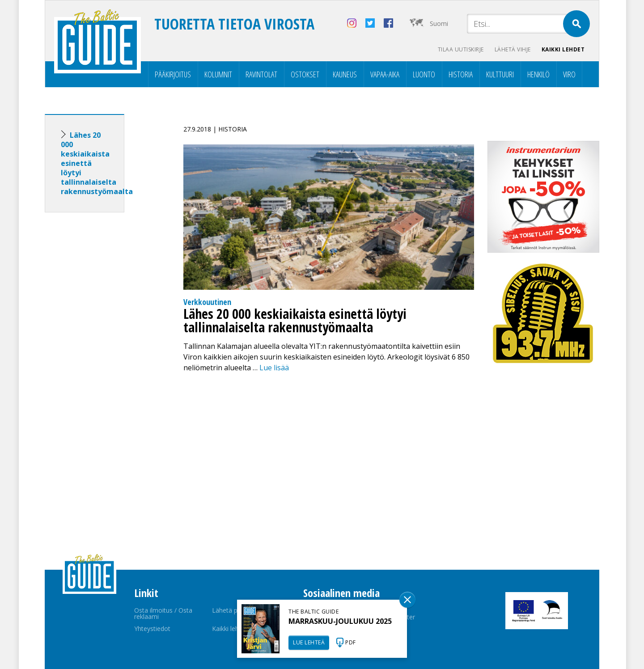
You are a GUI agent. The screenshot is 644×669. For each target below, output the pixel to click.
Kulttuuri (500, 74)
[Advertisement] (101, 360)
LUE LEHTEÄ (309, 642)
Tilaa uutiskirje (461, 49)
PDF (351, 642)
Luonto (424, 74)
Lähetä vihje (513, 49)
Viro (569, 74)
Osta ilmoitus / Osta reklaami (163, 613)
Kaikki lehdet (563, 49)
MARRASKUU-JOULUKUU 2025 (340, 621)
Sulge (407, 600)
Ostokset (305, 74)
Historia (461, 74)
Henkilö (538, 74)
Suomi (439, 23)
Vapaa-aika (385, 74)
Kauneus (345, 74)
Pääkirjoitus (173, 74)
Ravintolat (261, 74)
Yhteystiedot (152, 629)
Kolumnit (218, 74)
